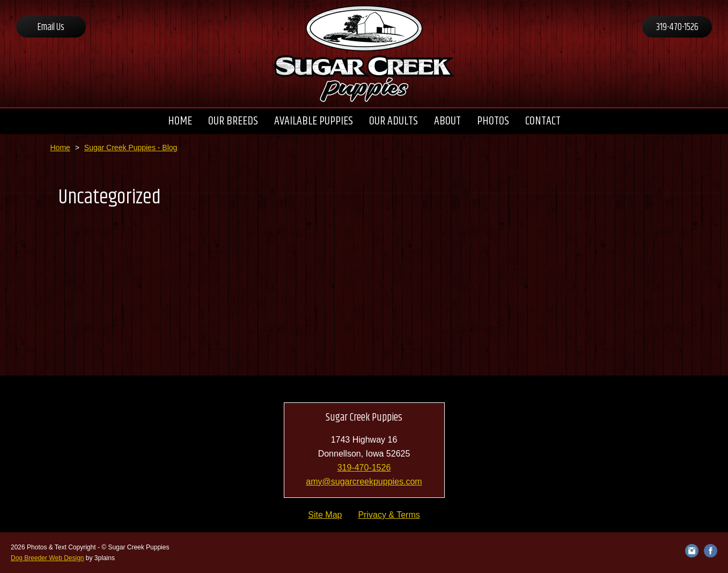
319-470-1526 (677, 27)
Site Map (325, 515)
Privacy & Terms (389, 515)
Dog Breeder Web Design (47, 558)
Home (60, 148)
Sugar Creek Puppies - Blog (131, 148)
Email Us (51, 27)
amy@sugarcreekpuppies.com (364, 482)
